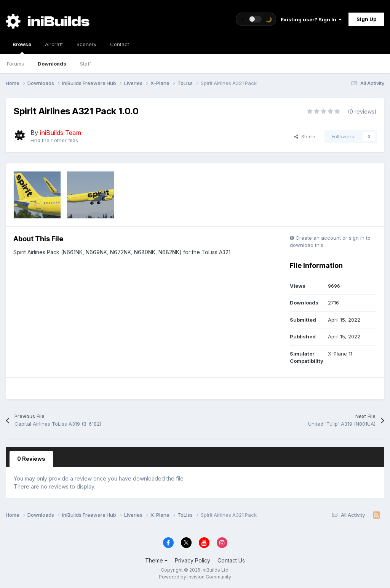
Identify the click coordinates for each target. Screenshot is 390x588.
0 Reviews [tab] (31, 459)
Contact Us (231, 560)
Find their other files (54, 140)
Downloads (52, 64)
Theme (156, 560)
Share (305, 136)
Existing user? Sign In (311, 19)
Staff (86, 64)
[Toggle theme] (256, 19)
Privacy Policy (193, 560)
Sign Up (366, 19)
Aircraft (54, 44)
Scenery (86, 44)
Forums (15, 64)
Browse (22, 48)
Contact (120, 44)
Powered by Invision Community (195, 577)
